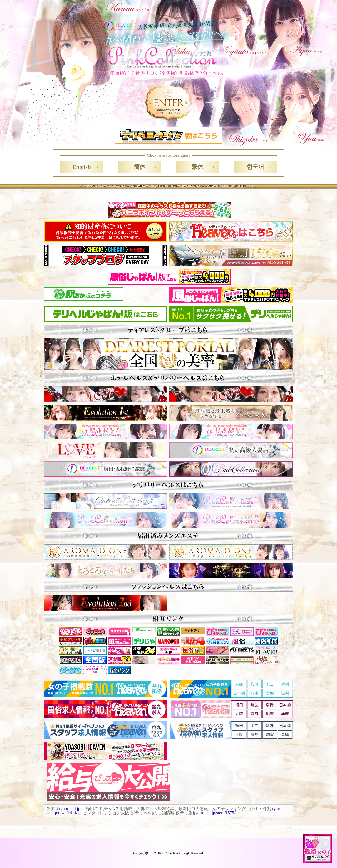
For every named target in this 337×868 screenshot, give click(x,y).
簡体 (140, 167)
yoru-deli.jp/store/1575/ (215, 813)
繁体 (197, 167)
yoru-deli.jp (70, 809)
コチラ (159, 113)
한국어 (255, 167)
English (82, 167)
